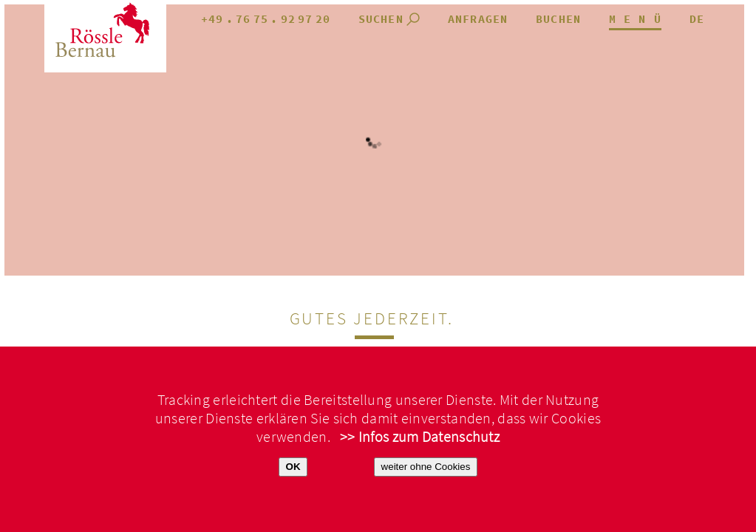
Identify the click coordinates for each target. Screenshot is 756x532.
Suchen (381, 20)
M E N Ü (635, 20)
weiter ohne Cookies (426, 467)
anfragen (478, 20)
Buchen (558, 20)
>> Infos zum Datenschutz (420, 437)
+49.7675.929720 (266, 20)
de (697, 20)
